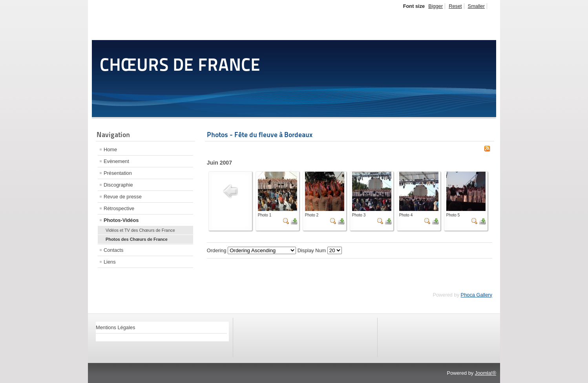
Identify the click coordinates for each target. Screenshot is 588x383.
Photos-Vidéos (121, 220)
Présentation (118, 173)
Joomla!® (486, 373)
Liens (110, 262)
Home (110, 149)
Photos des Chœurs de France (137, 239)
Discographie (118, 185)
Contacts (114, 250)
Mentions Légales (115, 327)
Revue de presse (123, 197)
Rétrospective (119, 208)
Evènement (116, 161)
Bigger (436, 6)
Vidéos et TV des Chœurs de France (140, 230)
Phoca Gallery (477, 295)
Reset (455, 6)
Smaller (476, 6)
